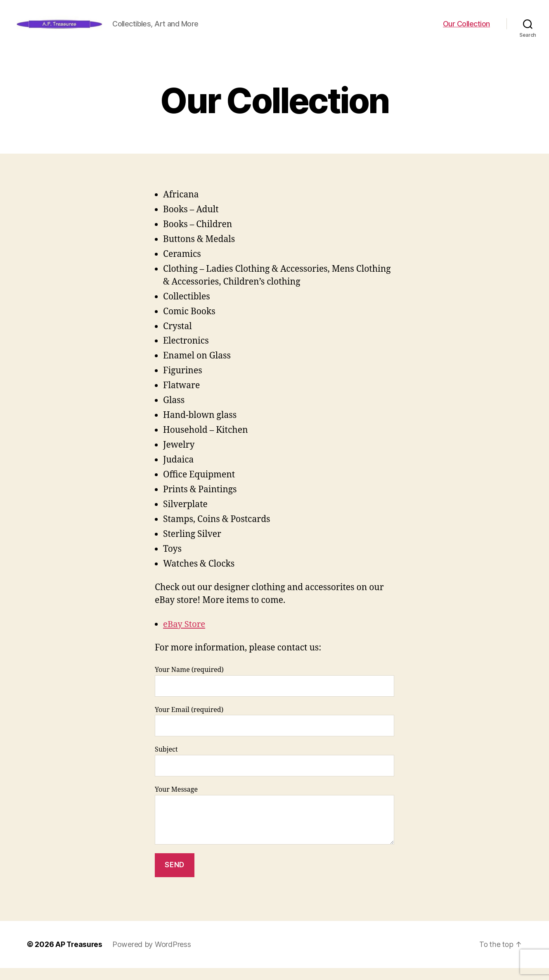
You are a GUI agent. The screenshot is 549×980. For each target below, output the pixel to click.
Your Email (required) (274, 734)
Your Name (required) (274, 694)
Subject (274, 773)
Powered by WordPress (153, 957)
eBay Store (185, 637)
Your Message (274, 827)
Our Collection (466, 30)
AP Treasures (79, 957)
